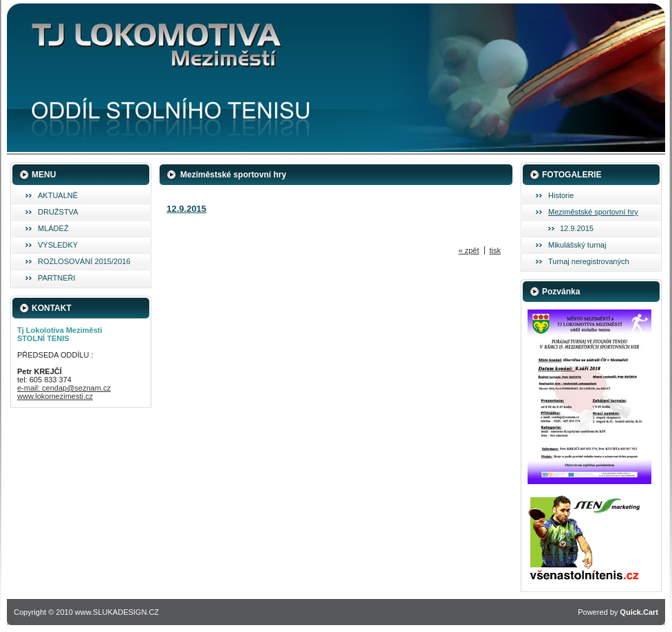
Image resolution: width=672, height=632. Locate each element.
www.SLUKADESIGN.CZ (117, 612)
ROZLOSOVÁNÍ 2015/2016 (84, 261)
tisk (496, 250)
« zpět (469, 250)
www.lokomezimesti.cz (55, 396)
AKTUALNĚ (58, 195)
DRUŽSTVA (58, 212)
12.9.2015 (577, 228)
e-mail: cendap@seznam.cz (64, 388)
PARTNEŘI (57, 278)
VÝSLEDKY (58, 245)
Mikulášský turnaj (577, 245)
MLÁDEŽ (53, 228)
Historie (561, 195)
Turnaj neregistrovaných (589, 261)
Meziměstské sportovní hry (593, 212)
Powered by (618, 612)
